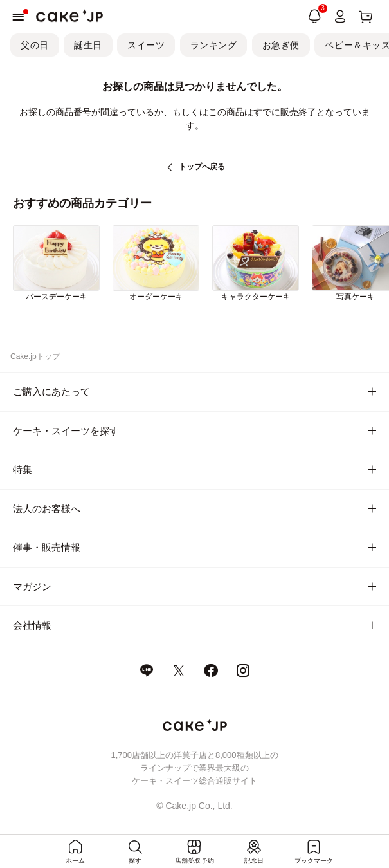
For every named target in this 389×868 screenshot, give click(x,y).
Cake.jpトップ (35, 356)
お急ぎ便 (281, 45)
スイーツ (146, 45)
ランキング (214, 45)
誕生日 (88, 45)
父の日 (35, 45)
